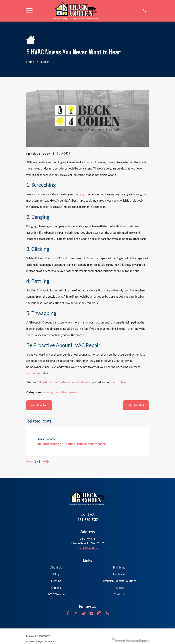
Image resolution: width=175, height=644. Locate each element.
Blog (56, 574)
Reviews (119, 588)
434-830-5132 (88, 519)
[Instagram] (99, 613)
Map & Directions (88, 548)
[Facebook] (68, 613)
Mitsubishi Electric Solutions (119, 581)
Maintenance (69, 392)
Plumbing (119, 567)
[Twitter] (76, 613)
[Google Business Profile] (84, 613)
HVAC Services (56, 594)
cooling (79, 194)
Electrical (119, 574)
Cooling (47, 392)
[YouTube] (91, 613)
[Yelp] (107, 613)
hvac (57, 392)
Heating (56, 581)
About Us (56, 567)
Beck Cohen (118, 382)
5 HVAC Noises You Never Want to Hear (63, 382)
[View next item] (46, 462)
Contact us (33, 373)
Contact (119, 594)
